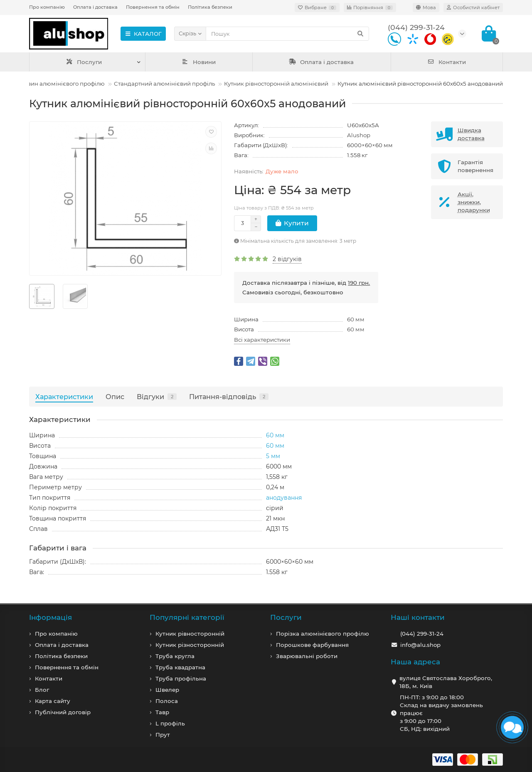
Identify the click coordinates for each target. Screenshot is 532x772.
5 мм (273, 456)
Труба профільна (181, 678)
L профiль (170, 723)
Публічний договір (63, 712)
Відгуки (157, 397)
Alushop (359, 135)
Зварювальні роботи (307, 656)
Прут (163, 735)
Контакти (447, 62)
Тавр (162, 712)
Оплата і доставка (95, 7)
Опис (115, 397)
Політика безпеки (210, 7)
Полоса (167, 701)
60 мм (356, 319)
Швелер (167, 690)
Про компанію (47, 7)
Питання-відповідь (229, 397)
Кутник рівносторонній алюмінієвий (276, 84)
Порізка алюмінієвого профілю (323, 634)
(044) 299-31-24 (422, 634)
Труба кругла (175, 656)
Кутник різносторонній (190, 645)
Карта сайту (53, 701)
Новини (199, 62)
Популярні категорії (187, 617)
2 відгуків (287, 259)
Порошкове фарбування (312, 645)
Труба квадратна (180, 667)
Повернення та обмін (153, 7)
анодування (284, 498)
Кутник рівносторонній (190, 634)
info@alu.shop (420, 645)
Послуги (84, 62)
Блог (42, 690)
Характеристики (64, 397)
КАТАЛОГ (143, 34)
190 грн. (359, 283)
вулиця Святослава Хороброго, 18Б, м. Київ (446, 682)
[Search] (287, 34)
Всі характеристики (262, 340)
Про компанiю (56, 634)
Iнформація (50, 617)
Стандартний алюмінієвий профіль (164, 84)
